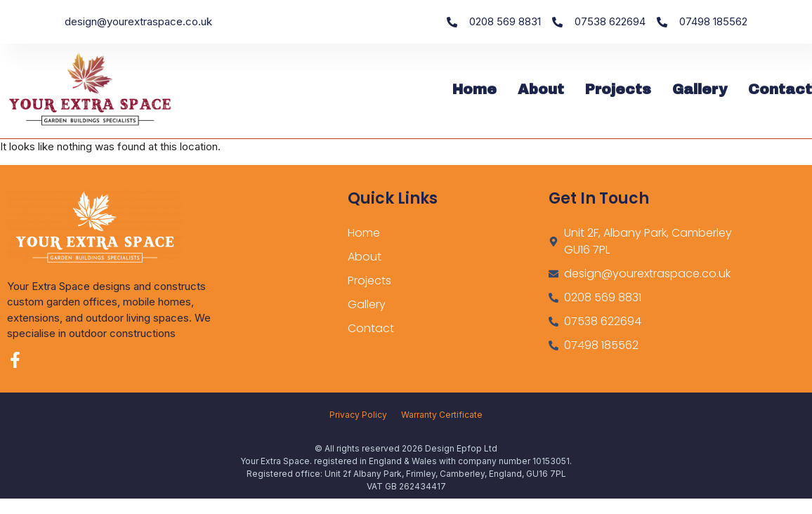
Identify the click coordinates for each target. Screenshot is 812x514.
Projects (618, 89)
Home (474, 89)
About (541, 89)
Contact (780, 89)
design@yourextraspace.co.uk (138, 21)
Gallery (700, 89)
